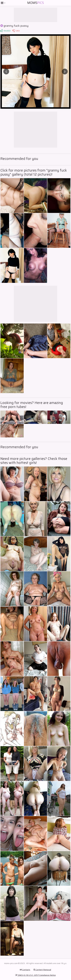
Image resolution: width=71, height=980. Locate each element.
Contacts (25, 970)
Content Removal (42, 970)
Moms (36, 3)
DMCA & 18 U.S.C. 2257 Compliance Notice (35, 975)
